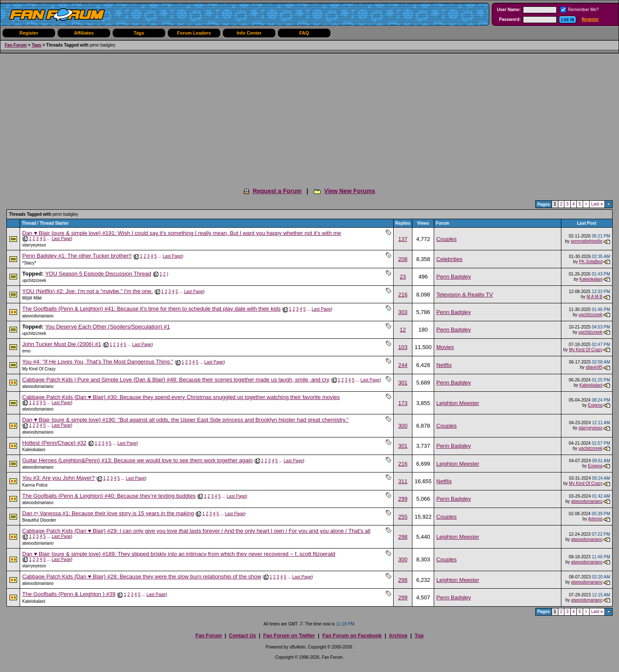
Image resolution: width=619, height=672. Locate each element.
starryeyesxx (34, 245)
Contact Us (242, 636)
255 (403, 517)
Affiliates (84, 33)
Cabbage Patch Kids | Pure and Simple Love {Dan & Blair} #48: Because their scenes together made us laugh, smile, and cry (176, 380)
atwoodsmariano (38, 316)
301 (403, 383)
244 (403, 365)
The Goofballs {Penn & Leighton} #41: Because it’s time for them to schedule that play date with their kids (151, 309)
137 (403, 239)
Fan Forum (16, 45)
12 (403, 330)
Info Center (249, 33)
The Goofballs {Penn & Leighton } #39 (69, 594)
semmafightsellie (587, 241)
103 (403, 347)
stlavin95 (594, 367)
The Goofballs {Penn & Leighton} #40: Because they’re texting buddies (109, 496)
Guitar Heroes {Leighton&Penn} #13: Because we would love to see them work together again (137, 460)
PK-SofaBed (591, 262)
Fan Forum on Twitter (289, 636)
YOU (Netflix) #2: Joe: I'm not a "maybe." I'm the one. (88, 291)
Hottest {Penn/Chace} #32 (54, 443)
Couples (447, 239)
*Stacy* (29, 263)
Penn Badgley (454, 277)
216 (403, 295)
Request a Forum (277, 191)
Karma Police (35, 485)
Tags (139, 33)
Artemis (595, 519)
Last (597, 204)
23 (403, 277)
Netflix (444, 365)
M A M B (594, 297)
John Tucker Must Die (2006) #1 (62, 344)
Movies (445, 347)
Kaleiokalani (591, 279)
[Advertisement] (309, 117)
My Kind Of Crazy (586, 350)
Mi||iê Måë (32, 298)
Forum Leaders (194, 33)
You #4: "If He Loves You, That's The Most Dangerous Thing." (98, 362)
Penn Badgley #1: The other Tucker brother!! (77, 256)
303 (403, 312)
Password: (510, 19)
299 (403, 499)
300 (403, 426)
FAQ (304, 33)
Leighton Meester (458, 403)
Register (590, 19)
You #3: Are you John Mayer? (58, 478)
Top (419, 636)
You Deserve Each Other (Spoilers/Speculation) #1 (108, 327)
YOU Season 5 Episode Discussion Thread (98, 274)
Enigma (595, 405)
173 (403, 403)
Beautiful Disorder (39, 520)
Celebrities (449, 259)
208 (403, 259)
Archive (398, 636)
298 (403, 537)
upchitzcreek (34, 280)
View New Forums (350, 191)
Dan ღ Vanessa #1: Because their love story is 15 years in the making (108, 513)
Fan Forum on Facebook (352, 636)
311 (403, 481)
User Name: (509, 10)
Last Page (61, 239)
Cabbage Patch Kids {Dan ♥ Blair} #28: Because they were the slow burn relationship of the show (142, 577)
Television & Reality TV (465, 295)
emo (26, 351)
